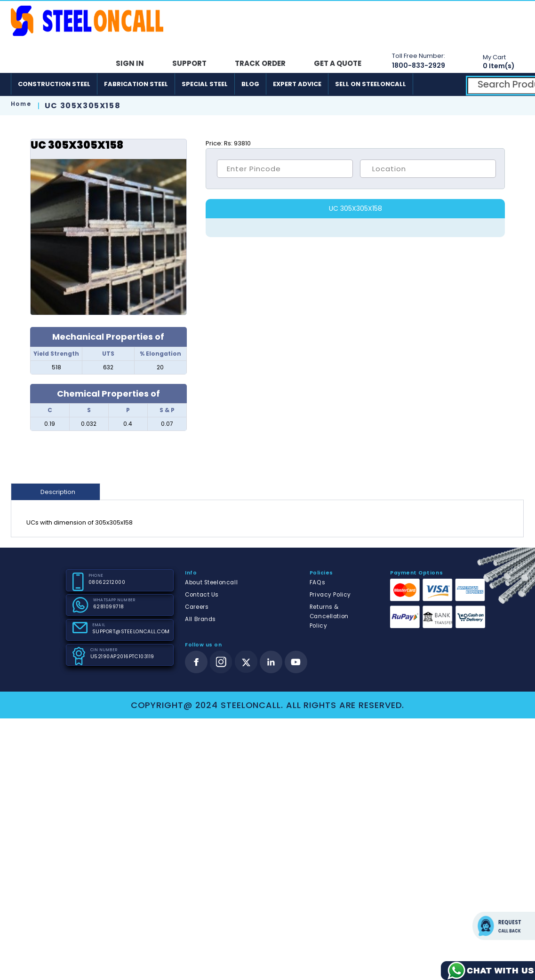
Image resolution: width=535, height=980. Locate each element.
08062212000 (107, 582)
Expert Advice (297, 84)
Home (21, 104)
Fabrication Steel (136, 84)
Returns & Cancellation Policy (329, 616)
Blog (250, 84)
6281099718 (109, 607)
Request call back (504, 926)
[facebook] (196, 662)
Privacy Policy (330, 595)
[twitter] (246, 662)
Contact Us (202, 595)
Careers (197, 607)
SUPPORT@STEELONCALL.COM (131, 632)
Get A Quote (338, 63)
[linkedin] (271, 662)
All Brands (200, 619)
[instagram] (221, 662)
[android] (430, 84)
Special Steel (205, 84)
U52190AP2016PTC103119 (122, 657)
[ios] (452, 84)
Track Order (260, 63)
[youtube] (296, 662)
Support (189, 63)
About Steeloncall (211, 582)
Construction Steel (54, 84)
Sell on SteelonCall (371, 84)
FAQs (317, 582)
